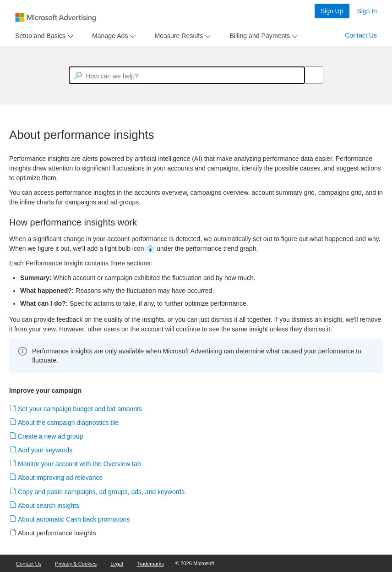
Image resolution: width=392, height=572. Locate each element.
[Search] (309, 75)
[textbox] (187, 75)
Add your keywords (45, 450)
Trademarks (150, 564)
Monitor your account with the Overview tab (79, 464)
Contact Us (361, 35)
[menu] (43, 36)
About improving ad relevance (60, 478)
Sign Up (332, 11)
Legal (117, 564)
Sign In (367, 11)
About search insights (49, 506)
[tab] (38, 36)
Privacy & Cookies (76, 564)
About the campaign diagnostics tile (68, 423)
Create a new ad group (51, 436)
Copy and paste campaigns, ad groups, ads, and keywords (101, 492)
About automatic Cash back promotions (74, 519)
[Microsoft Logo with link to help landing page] (56, 17)
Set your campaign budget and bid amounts (80, 409)
